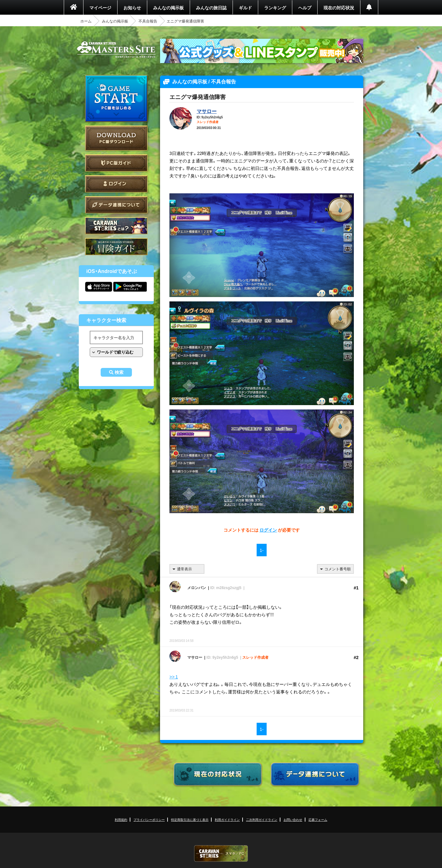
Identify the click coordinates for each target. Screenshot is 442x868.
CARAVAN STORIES (221, 853)
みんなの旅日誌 (211, 7)
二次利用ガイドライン (262, 819)
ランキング (275, 7)
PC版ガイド (116, 163)
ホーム (86, 21)
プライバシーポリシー (149, 819)
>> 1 (174, 677)
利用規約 (121, 819)
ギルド (245, 7)
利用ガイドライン (227, 819)
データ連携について (116, 205)
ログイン (116, 184)
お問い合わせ (293, 819)
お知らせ (132, 7)
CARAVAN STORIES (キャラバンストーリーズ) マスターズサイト (116, 50)
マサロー (207, 111)
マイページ (100, 7)
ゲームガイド (116, 247)
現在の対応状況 (339, 7)
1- (262, 550)
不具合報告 (148, 21)
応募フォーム (318, 819)
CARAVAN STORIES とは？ (116, 226)
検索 (119, 372)
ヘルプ (305, 7)
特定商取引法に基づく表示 (190, 819)
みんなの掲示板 (168, 7)
